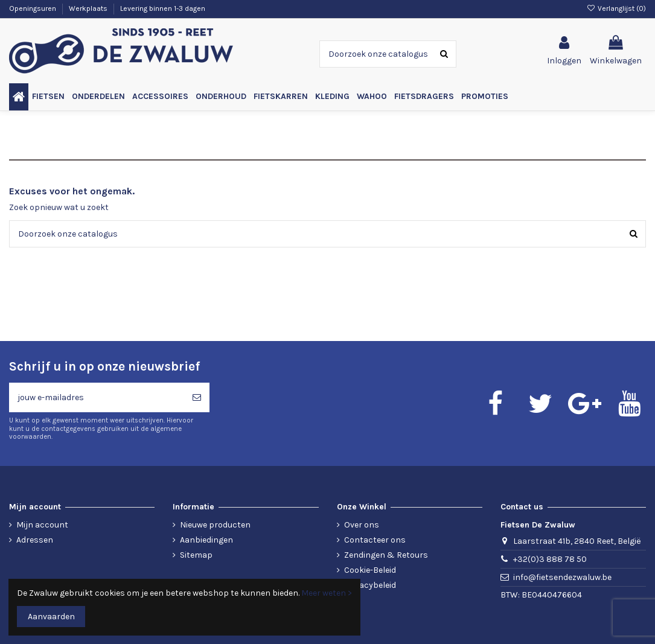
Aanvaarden (51, 617)
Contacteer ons (375, 540)
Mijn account (42, 525)
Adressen (35, 540)
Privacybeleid (370, 585)
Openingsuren (34, 8)
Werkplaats (89, 8)
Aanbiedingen (206, 540)
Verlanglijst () (616, 8)
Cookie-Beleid (370, 570)
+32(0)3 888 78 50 (550, 559)
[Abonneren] (197, 397)
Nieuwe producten (215, 525)
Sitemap (196, 555)
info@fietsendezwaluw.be (562, 577)
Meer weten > (327, 593)
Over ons (362, 525)
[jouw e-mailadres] (97, 397)
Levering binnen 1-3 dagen (163, 8)
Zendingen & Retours (386, 555)
